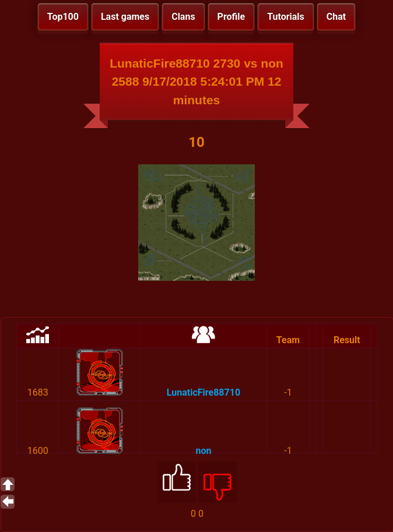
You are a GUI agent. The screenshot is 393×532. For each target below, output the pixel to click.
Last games (125, 17)
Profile (231, 17)
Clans (183, 17)
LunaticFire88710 (203, 392)
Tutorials (286, 17)
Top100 (63, 17)
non (203, 451)
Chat (336, 17)
